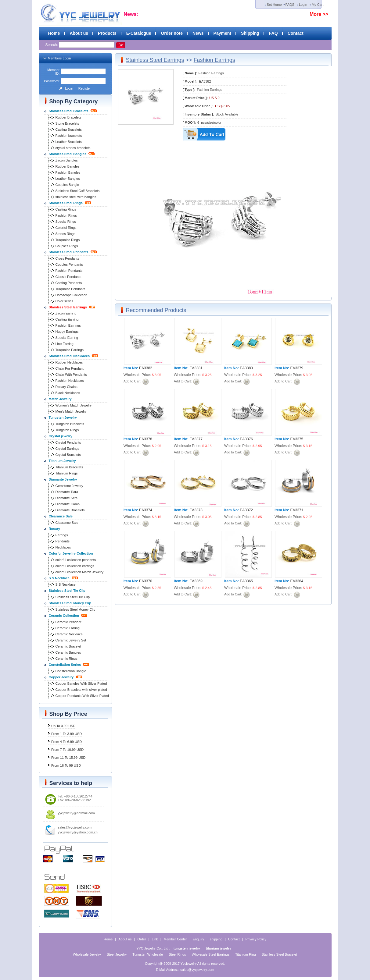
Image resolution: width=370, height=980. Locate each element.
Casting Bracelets (69, 130)
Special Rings (66, 222)
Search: (52, 45)
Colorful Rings (66, 228)
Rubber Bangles (68, 166)
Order (142, 939)
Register (85, 88)
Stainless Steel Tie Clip (67, 591)
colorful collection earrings (75, 566)
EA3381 (196, 368)
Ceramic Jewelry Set (71, 640)
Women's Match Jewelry (74, 405)
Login (303, 5)
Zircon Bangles (67, 160)
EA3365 (246, 581)
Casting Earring (67, 319)
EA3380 (246, 368)
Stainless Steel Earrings (68, 307)
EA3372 (246, 510)
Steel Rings (177, 954)
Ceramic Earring (68, 628)
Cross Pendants (67, 258)
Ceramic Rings (66, 659)
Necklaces (63, 547)
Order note (172, 33)
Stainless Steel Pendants (69, 252)
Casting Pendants (69, 283)
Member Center (175, 939)
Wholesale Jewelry (87, 954)
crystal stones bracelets (73, 148)
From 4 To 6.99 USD (66, 742)
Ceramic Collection (64, 616)
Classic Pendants (68, 277)
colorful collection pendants (76, 560)
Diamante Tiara (67, 492)
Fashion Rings (66, 215)
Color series (65, 301)
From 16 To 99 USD (66, 765)
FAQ (273, 33)
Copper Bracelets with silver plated (81, 690)
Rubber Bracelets (68, 117)
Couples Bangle (67, 185)
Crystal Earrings (67, 449)
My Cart (318, 5)
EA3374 (146, 510)
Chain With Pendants (71, 375)
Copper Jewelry (61, 677)
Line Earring (65, 344)
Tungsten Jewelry (63, 417)
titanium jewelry (219, 948)
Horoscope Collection (72, 295)
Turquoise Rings (68, 240)
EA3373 (196, 510)
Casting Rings (66, 209)
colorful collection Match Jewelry (80, 572)
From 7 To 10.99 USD (67, 750)
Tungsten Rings (67, 430)
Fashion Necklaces (70, 381)
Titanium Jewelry (62, 461)
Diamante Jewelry (63, 479)
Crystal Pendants (68, 442)
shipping (216, 939)
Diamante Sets (66, 498)
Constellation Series (65, 665)
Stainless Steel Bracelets (69, 111)
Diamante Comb (68, 504)
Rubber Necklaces (69, 362)
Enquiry (198, 939)
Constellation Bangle (71, 671)
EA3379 (297, 368)
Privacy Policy (256, 939)
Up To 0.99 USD (63, 726)
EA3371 (297, 510)
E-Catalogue (139, 33)
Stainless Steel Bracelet (279, 954)
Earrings (62, 535)
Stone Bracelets (67, 123)
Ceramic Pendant (68, 622)
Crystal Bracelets (68, 455)
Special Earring (67, 338)
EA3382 (146, 368)
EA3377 (196, 439)
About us (79, 33)
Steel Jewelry (117, 954)
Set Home (274, 5)
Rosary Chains (66, 387)
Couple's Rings (67, 246)
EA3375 (297, 439)
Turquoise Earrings (70, 350)
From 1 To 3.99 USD (66, 734)
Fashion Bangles (68, 172)
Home (54, 33)
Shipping (250, 33)
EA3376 (246, 439)
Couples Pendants (69, 265)
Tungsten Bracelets (70, 424)
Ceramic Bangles (68, 652)
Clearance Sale (61, 516)
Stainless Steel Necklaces (69, 356)
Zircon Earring (66, 313)
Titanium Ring (245, 954)
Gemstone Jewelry (69, 486)
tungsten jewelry (187, 948)
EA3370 (146, 581)
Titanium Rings (67, 473)
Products (107, 33)
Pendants (63, 541)
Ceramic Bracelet (68, 646)
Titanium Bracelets (69, 467)
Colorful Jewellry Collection (71, 553)
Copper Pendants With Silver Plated (82, 696)
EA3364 (297, 581)
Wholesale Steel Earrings (211, 954)
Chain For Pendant (70, 368)
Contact (296, 33)
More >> (319, 14)
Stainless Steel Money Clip (70, 603)
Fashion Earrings (68, 325)
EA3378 (146, 439)
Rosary (54, 529)
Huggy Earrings (67, 332)
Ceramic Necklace (69, 634)
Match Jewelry (60, 399)
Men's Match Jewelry (71, 411)
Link (155, 939)
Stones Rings (65, 234)
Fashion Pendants (69, 271)
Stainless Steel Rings (66, 203)
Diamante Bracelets (70, 510)
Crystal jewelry (61, 436)
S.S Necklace (59, 578)
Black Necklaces (68, 393)
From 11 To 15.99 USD (68, 758)
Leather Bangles (68, 179)
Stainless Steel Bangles (68, 154)
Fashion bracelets (69, 136)
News (198, 33)
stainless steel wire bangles (76, 197)
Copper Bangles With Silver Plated (81, 684)
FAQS (290, 5)
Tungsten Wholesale (148, 954)
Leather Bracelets (69, 142)
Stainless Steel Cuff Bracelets (78, 191)
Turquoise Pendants (70, 289)
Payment (222, 33)
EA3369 (196, 581)
